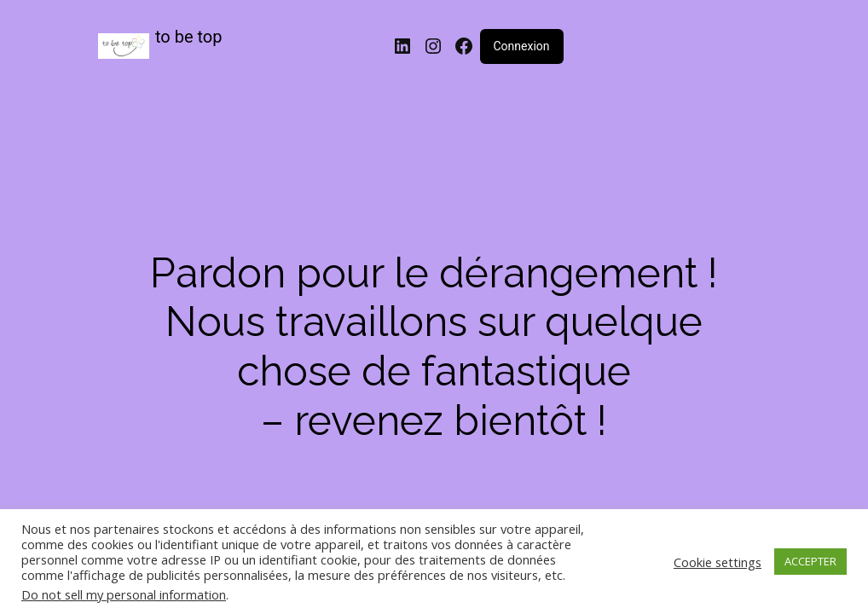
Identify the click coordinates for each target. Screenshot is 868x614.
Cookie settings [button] (718, 562)
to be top (189, 37)
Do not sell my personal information (124, 594)
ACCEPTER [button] (810, 561)
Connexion (522, 46)
